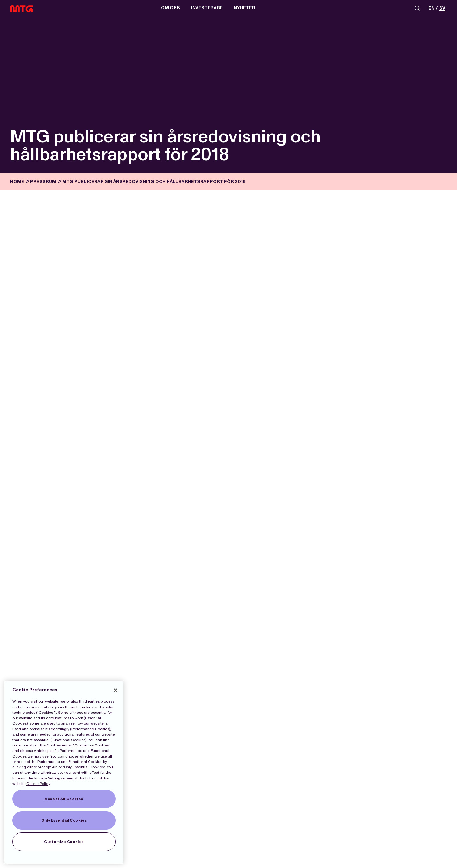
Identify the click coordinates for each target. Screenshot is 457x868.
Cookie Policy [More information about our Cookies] (38, 784)
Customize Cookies (64, 842)
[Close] (116, 690)
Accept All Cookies (64, 799)
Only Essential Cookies (64, 820)
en (431, 9)
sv (442, 9)
